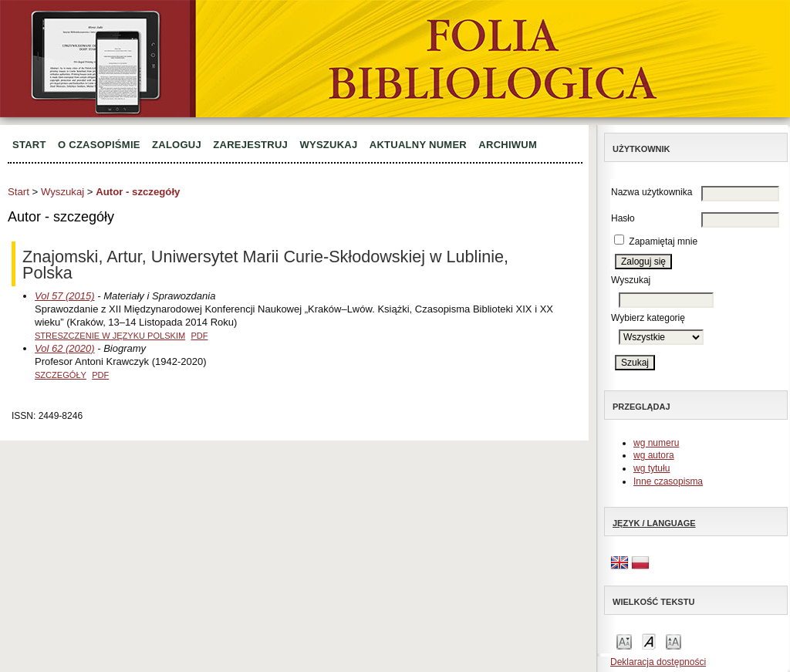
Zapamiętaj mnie (663, 241)
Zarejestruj (250, 145)
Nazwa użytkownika (652, 192)
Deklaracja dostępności (658, 662)
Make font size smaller (624, 641)
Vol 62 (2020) (65, 348)
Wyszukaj (328, 145)
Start (29, 145)
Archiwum (508, 145)
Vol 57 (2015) (65, 296)
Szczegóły (61, 375)
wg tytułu (652, 468)
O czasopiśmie (99, 145)
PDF (199, 336)
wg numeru (656, 443)
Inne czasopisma (668, 481)
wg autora (654, 455)
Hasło (623, 218)
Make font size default (649, 641)
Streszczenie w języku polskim (110, 336)
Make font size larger (674, 641)
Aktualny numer (418, 145)
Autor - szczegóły (138, 192)
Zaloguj (177, 145)
